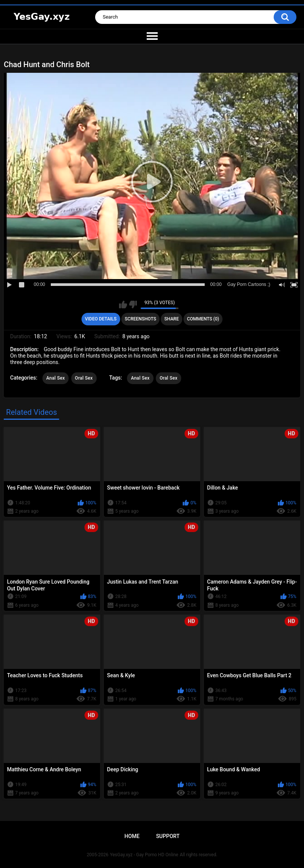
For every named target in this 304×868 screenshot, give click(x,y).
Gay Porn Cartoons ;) (249, 284)
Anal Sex (56, 378)
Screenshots (140, 319)
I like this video (123, 305)
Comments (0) (203, 319)
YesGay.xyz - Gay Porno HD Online (144, 855)
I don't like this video (133, 305)
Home (132, 836)
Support (168, 836)
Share (172, 319)
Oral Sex (84, 378)
